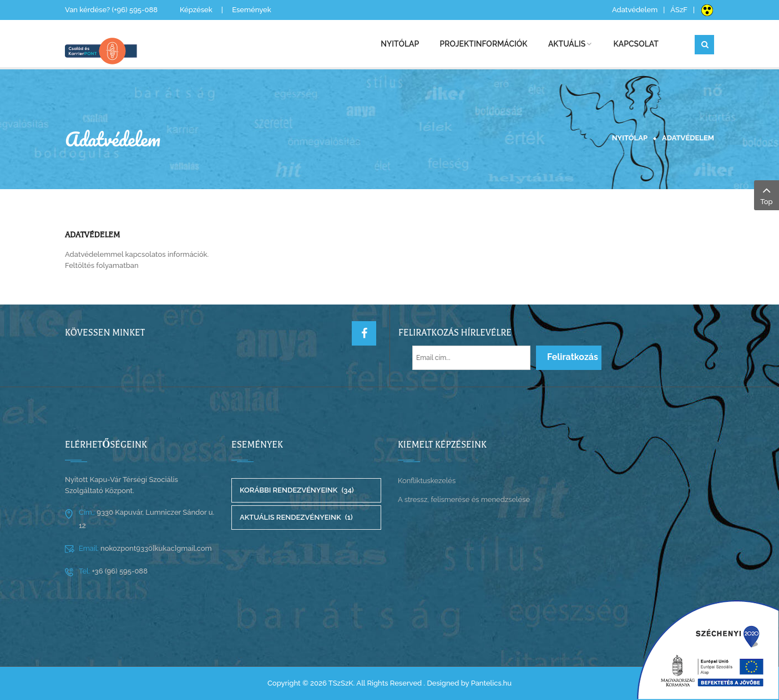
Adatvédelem (635, 10)
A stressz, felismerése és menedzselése (464, 499)
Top (767, 194)
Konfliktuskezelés (427, 481)
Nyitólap (630, 138)
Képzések (196, 10)
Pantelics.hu (491, 683)
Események (252, 10)
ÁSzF (679, 10)
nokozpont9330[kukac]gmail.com (155, 548)
